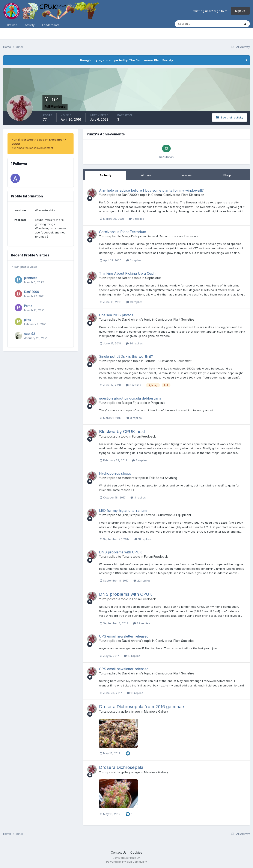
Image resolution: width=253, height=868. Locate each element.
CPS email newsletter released (124, 636)
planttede (31, 278)
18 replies (143, 539)
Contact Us (119, 852)
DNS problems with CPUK (120, 552)
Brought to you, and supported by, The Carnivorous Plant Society (126, 60)
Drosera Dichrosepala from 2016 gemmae (142, 707)
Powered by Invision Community (126, 862)
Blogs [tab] (227, 175)
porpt (126, 361)
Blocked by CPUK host (122, 432)
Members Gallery (156, 711)
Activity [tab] (105, 175)
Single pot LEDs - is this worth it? (126, 356)
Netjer (126, 278)
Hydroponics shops (115, 473)
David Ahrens (131, 319)
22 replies (142, 580)
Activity (30, 25)
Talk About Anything (163, 478)
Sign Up (240, 11)
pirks (28, 320)
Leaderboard (51, 25)
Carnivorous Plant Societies (175, 319)
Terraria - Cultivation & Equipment (168, 361)
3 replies (134, 418)
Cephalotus (153, 278)
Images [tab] (187, 175)
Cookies (136, 852)
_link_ (126, 515)
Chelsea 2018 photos (116, 315)
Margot (127, 236)
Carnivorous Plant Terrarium (123, 232)
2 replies (136, 219)
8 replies (133, 385)
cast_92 (30, 334)
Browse (12, 25)
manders (128, 478)
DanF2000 (32, 292)
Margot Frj (129, 403)
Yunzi (103, 195)
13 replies (134, 302)
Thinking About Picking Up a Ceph (127, 273)
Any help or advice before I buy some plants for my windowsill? (151, 190)
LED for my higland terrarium (123, 510)
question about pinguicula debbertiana (130, 398)
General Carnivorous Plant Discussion (178, 195)
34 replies (134, 343)
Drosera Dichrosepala (121, 767)
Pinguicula (158, 403)
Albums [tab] (146, 175)
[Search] (194, 24)
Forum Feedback (144, 436)
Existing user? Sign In (210, 11)
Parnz (28, 306)
